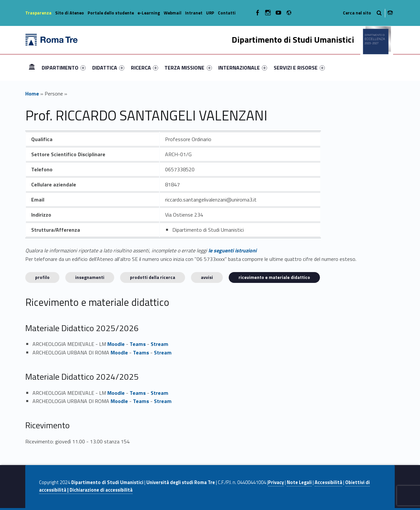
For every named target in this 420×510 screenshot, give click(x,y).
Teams (138, 344)
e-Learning (149, 13)
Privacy (276, 482)
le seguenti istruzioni (232, 250)
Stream (159, 344)
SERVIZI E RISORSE (299, 68)
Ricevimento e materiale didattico (274, 277)
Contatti (227, 13)
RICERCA (145, 68)
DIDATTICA (108, 68)
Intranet (194, 13)
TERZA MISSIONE (188, 68)
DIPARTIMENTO (64, 68)
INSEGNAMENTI (90, 277)
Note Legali (299, 482)
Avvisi (207, 277)
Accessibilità (328, 482)
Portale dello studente (111, 13)
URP (210, 13)
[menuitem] (32, 68)
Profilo (42, 277)
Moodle (116, 344)
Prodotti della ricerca (153, 277)
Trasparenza (38, 13)
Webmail (173, 13)
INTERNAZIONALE (243, 68)
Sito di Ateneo (70, 13)
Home (32, 67)
